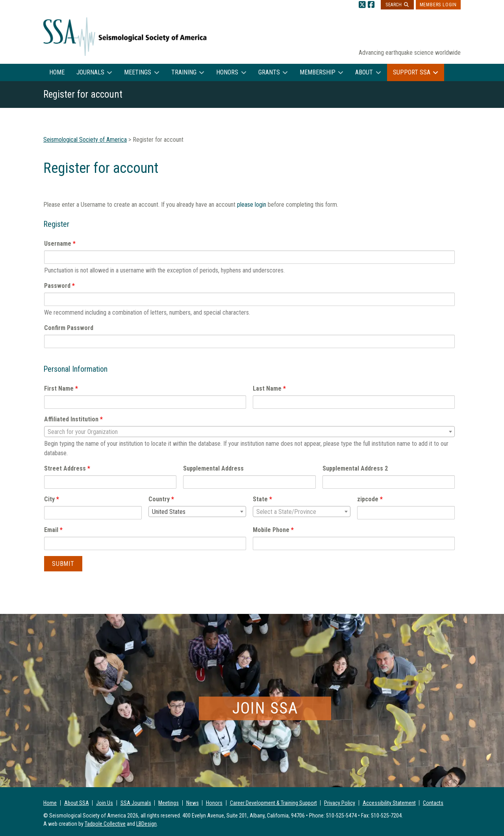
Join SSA (265, 708)
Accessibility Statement (389, 803)
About (364, 72)
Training (184, 72)
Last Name (269, 388)
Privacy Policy (340, 803)
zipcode (370, 499)
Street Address (67, 468)
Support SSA (412, 72)
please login (252, 205)
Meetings (138, 72)
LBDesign (146, 824)
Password (59, 286)
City (52, 499)
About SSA (77, 803)
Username (60, 244)
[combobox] (249, 432)
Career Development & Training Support (273, 803)
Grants (269, 72)
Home (57, 72)
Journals (90, 72)
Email (53, 530)
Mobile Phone (273, 530)
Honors (227, 72)
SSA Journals (136, 803)
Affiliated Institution (73, 419)
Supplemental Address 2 (355, 468)
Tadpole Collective (105, 824)
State (262, 499)
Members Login (438, 5)
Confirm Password (69, 328)
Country (161, 499)
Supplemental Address (213, 468)
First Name (61, 388)
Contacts (433, 803)
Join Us (105, 803)
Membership (318, 72)
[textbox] (249, 432)
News (193, 803)
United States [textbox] (169, 512)
